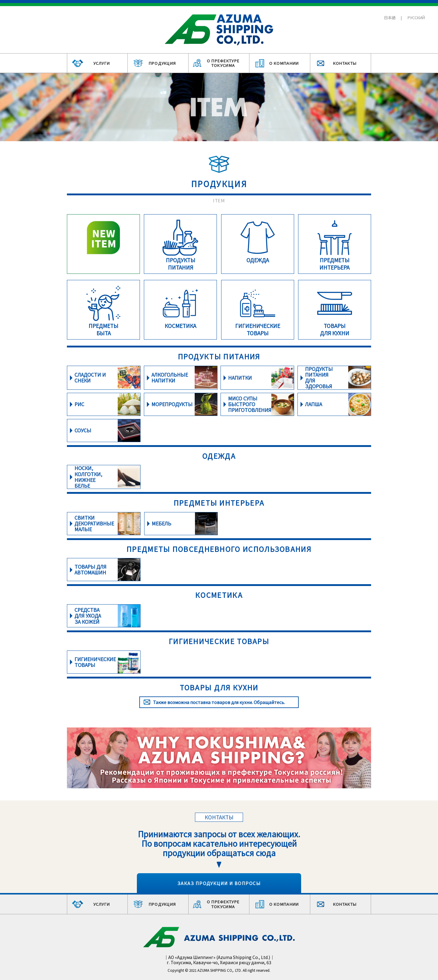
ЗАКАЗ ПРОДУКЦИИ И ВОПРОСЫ (219, 883)
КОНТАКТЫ (345, 63)
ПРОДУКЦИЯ (162, 63)
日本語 (390, 17)
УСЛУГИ (102, 63)
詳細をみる (103, 244)
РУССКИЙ (416, 17)
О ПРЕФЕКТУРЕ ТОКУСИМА (223, 63)
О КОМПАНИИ (284, 63)
